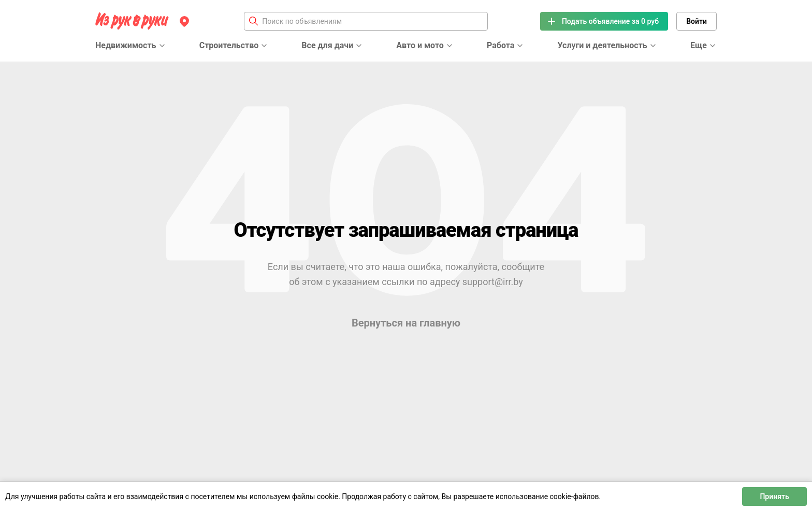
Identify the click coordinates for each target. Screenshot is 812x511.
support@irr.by (493, 282)
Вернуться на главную (406, 323)
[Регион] (184, 21)
